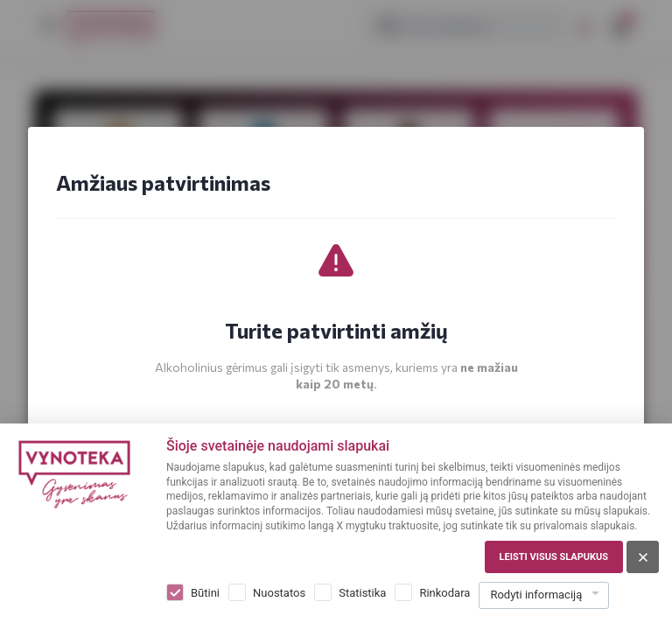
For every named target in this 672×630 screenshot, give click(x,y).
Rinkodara (444, 593)
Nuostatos (279, 593)
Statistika (362, 593)
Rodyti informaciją (536, 595)
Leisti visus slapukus (554, 557)
